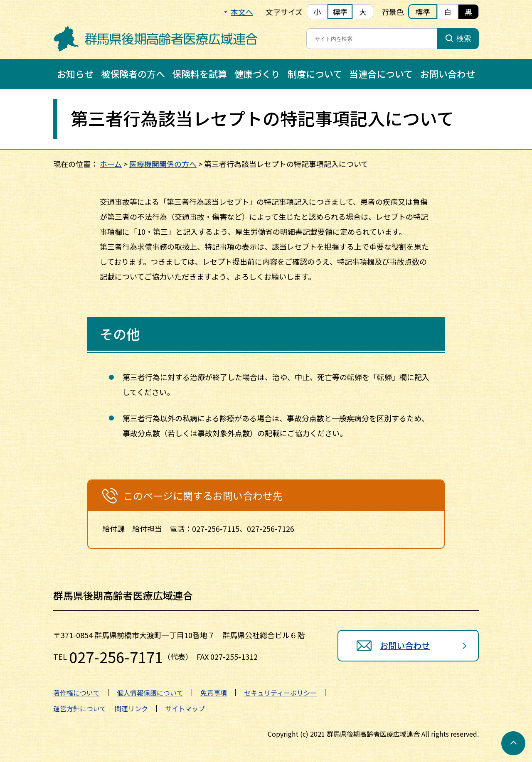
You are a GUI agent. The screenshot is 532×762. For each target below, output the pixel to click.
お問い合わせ (448, 74)
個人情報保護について (150, 693)
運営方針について (80, 708)
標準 (340, 12)
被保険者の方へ (133, 74)
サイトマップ (185, 708)
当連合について (381, 74)
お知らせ (75, 74)
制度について (315, 74)
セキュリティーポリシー (280, 693)
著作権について (76, 693)
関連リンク (131, 708)
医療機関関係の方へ (163, 164)
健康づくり (257, 74)
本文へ (242, 12)
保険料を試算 (199, 74)
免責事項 (214, 693)
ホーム (111, 164)
